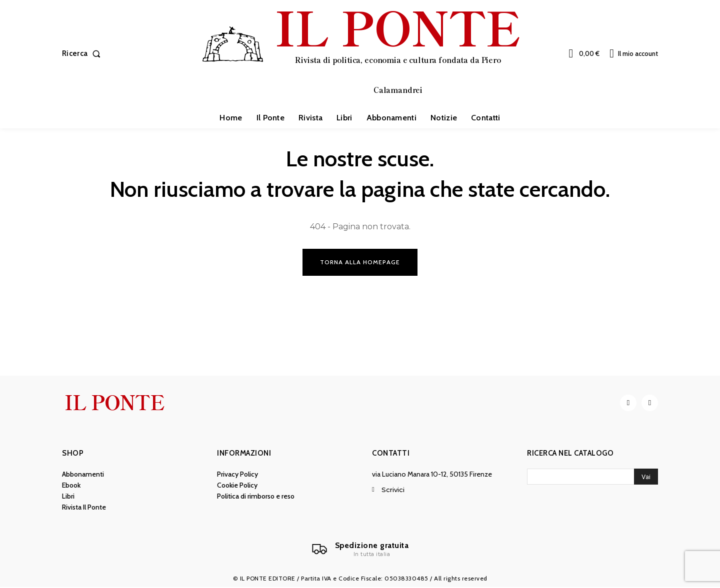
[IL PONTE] (361, 52)
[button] (83, 54)
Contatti (391, 454)
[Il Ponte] (360, 550)
